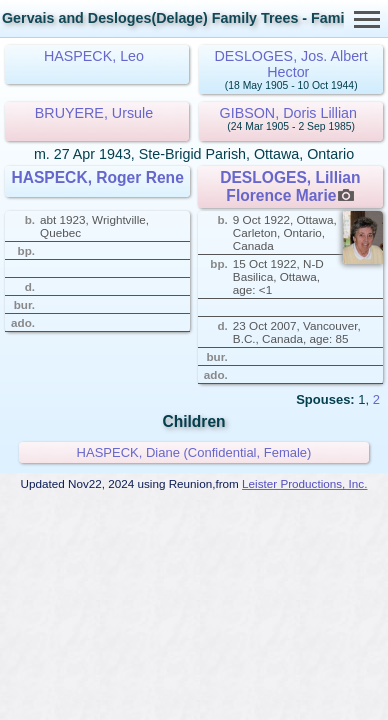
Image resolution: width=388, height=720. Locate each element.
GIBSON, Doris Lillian (288, 113)
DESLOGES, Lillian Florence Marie (290, 186)
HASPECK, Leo (94, 56)
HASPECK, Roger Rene (97, 177)
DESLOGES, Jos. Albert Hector (290, 64)
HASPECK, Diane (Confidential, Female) (194, 452)
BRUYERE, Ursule (94, 113)
